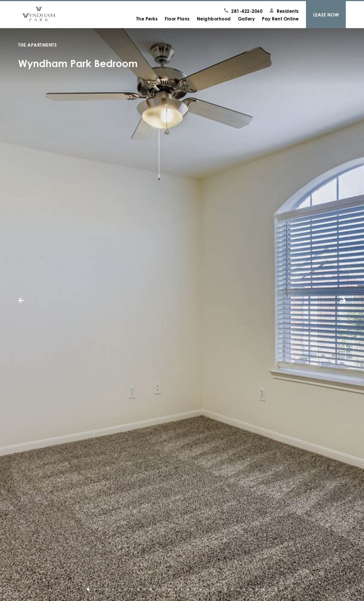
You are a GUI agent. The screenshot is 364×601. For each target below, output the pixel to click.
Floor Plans (177, 19)
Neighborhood (214, 19)
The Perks (147, 19)
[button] (30, 300)
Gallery (247, 19)
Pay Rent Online (280, 19)
